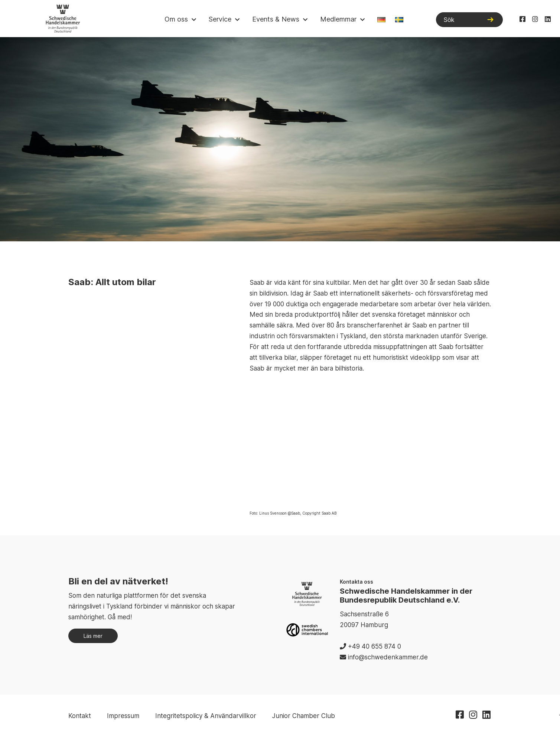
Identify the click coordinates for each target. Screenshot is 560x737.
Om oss (176, 19)
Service (220, 19)
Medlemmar (338, 19)
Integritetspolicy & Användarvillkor (206, 716)
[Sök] (469, 20)
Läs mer (93, 636)
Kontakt (80, 716)
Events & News (276, 19)
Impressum (123, 716)
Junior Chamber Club (304, 716)
